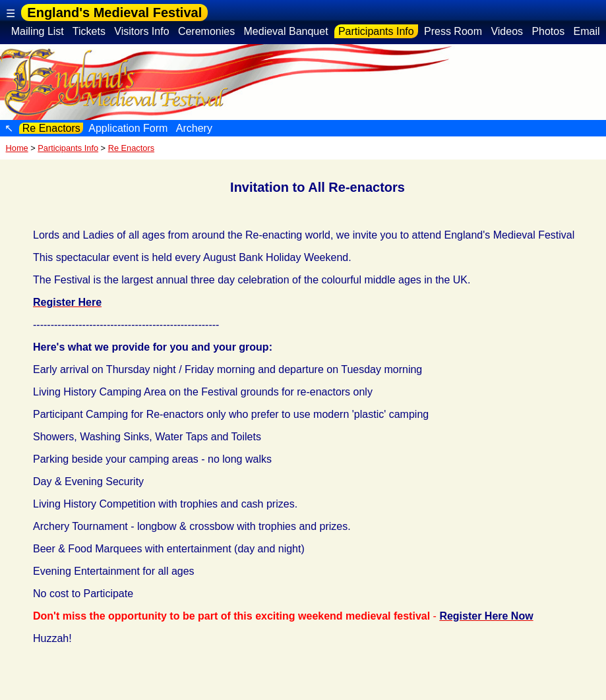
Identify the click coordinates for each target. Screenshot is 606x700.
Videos (507, 31)
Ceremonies (206, 31)
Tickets (89, 31)
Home (17, 148)
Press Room (453, 31)
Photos (548, 31)
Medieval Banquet (286, 31)
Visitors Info (142, 31)
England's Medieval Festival (114, 13)
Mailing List (37, 31)
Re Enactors (51, 128)
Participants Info (377, 31)
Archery (194, 128)
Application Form (129, 128)
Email (587, 31)
